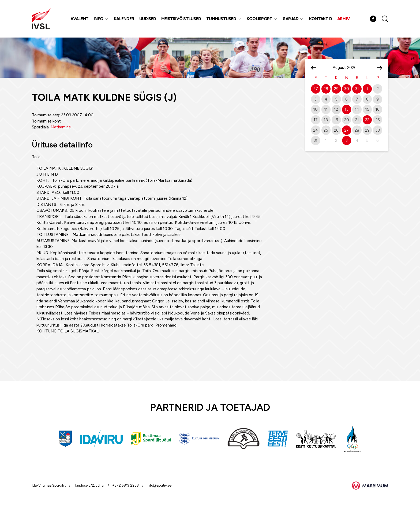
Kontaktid (320, 19)
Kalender (124, 19)
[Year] (354, 68)
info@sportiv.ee (159, 485)
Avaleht (79, 19)
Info (98, 19)
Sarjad (291, 19)
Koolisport (260, 19)
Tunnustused (221, 19)
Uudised (148, 19)
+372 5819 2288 (125, 485)
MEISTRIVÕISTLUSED (181, 19)
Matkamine (61, 127)
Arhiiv (344, 19)
